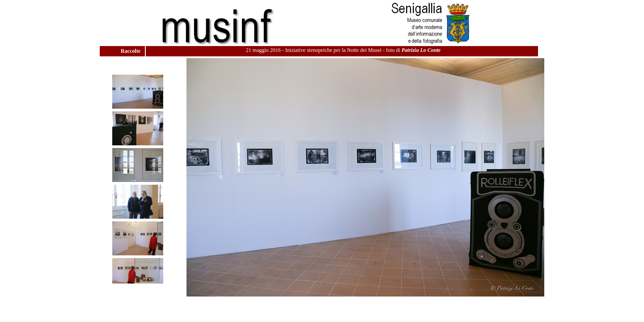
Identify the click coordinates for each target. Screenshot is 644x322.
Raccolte (131, 51)
